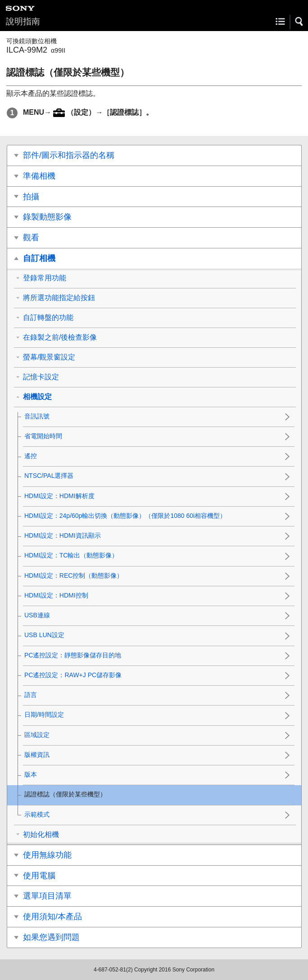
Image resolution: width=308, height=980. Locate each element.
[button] (299, 22)
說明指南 (23, 21)
